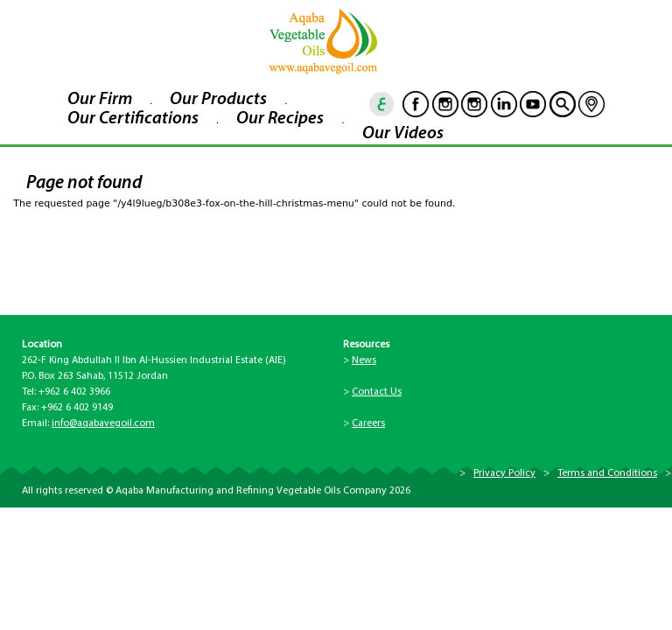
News (364, 360)
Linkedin (504, 104)
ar (382, 104)
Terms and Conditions (607, 473)
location (591, 104)
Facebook (416, 104)
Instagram (445, 104)
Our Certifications (133, 119)
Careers (368, 423)
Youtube (533, 104)
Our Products (218, 100)
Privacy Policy (504, 473)
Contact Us (377, 392)
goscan (563, 104)
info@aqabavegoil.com (103, 423)
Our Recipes (280, 119)
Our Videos (403, 134)
